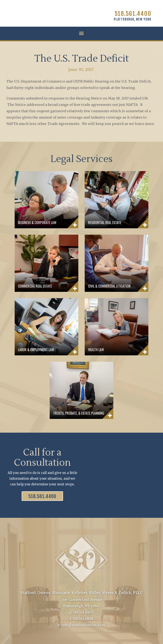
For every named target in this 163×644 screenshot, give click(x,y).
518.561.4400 (133, 14)
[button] (81, 33)
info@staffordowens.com (83, 625)
